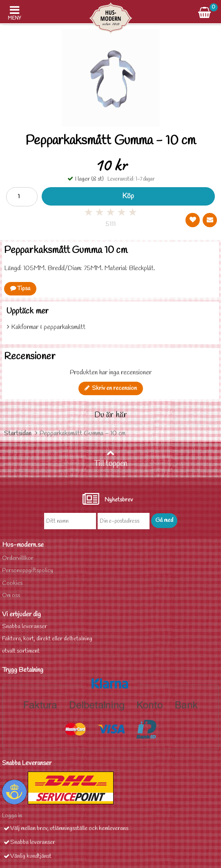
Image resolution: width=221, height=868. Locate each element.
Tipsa (20, 289)
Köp (128, 196)
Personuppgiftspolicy (28, 571)
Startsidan (18, 433)
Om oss (11, 596)
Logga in (12, 816)
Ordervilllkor (18, 558)
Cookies (12, 583)
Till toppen (111, 459)
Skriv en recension (111, 388)
